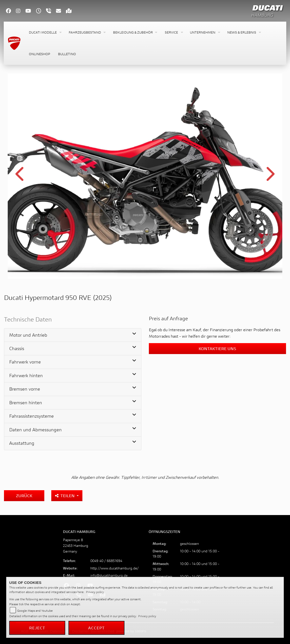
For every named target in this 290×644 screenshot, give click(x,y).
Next (270, 177)
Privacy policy (95, 592)
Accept (97, 628)
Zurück (24, 496)
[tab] (73, 335)
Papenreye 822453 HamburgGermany (76, 545)
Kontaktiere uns (217, 348)
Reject (37, 628)
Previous (20, 177)
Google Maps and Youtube (35, 611)
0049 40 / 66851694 (106, 561)
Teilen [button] (65, 496)
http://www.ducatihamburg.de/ (115, 568)
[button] (45, 32)
